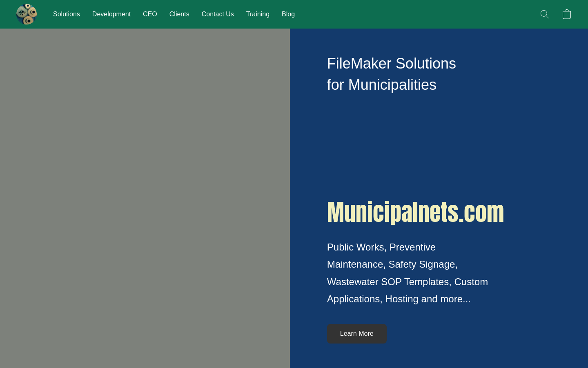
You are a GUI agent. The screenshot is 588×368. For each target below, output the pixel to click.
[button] (27, 14)
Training (258, 14)
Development (111, 14)
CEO (150, 14)
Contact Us (218, 14)
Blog (288, 14)
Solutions (67, 14)
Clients (179, 14)
